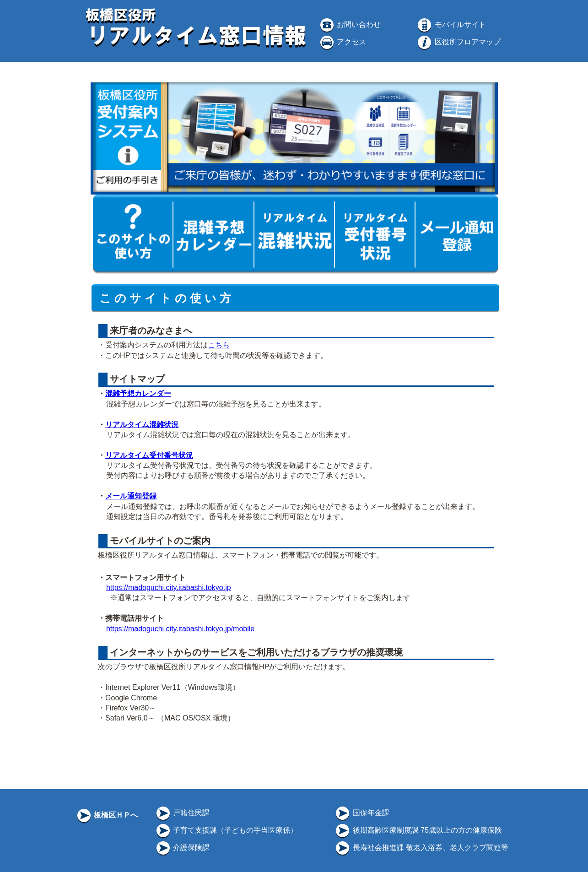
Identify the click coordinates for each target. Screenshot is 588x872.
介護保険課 (182, 848)
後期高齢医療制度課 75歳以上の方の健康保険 (418, 830)
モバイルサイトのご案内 (159, 541)
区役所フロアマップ (458, 42)
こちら (219, 345)
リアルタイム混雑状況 (142, 425)
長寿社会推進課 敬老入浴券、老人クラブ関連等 (421, 848)
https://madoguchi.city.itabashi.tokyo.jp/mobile (180, 629)
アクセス (342, 42)
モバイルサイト (451, 24)
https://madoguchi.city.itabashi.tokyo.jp (169, 588)
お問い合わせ (350, 24)
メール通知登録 (131, 496)
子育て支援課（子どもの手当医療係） (226, 830)
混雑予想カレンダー (138, 393)
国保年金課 (361, 813)
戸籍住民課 (182, 813)
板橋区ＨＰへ (107, 815)
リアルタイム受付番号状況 (149, 455)
